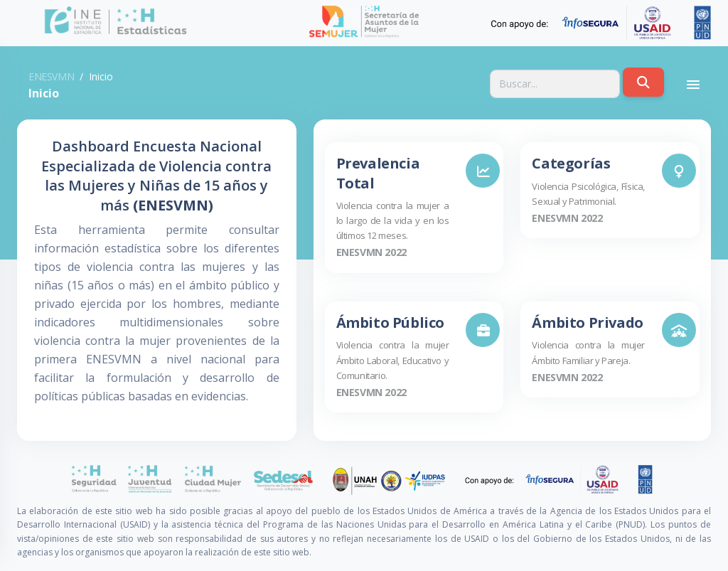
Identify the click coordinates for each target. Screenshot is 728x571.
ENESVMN (51, 76)
